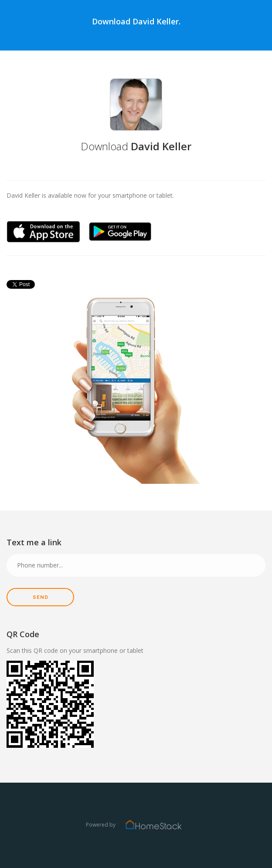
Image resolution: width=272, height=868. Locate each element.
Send (41, 597)
